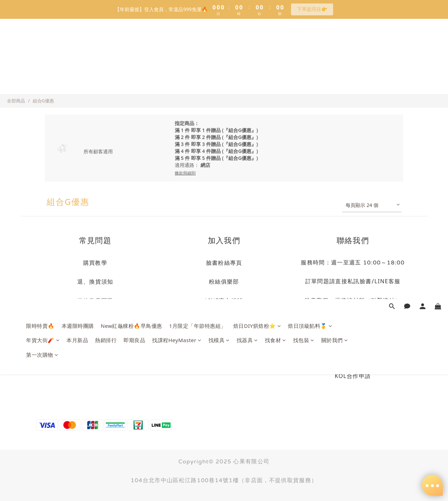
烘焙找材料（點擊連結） (368, 300)
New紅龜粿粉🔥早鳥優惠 (132, 46)
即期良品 (134, 60)
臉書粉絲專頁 (224, 263)
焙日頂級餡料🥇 (310, 46)
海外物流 (95, 339)
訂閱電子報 (224, 339)
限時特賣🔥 (40, 46)
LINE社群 (224, 320)
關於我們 (335, 60)
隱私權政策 (95, 320)
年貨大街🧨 (43, 60)
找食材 (276, 60)
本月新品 (77, 60)
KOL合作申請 (353, 376)
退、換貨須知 (95, 282)
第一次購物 (42, 75)
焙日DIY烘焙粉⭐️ (257, 46)
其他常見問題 (95, 301)
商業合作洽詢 (353, 357)
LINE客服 (388, 281)
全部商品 (16, 101)
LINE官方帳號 (224, 301)
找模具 (219, 60)
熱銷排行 (106, 60)
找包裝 (304, 60)
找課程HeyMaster (177, 60)
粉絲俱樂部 (224, 282)
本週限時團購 (78, 46)
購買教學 (95, 263)
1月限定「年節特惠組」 (198, 46)
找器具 (247, 60)
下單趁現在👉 (312, 9)
